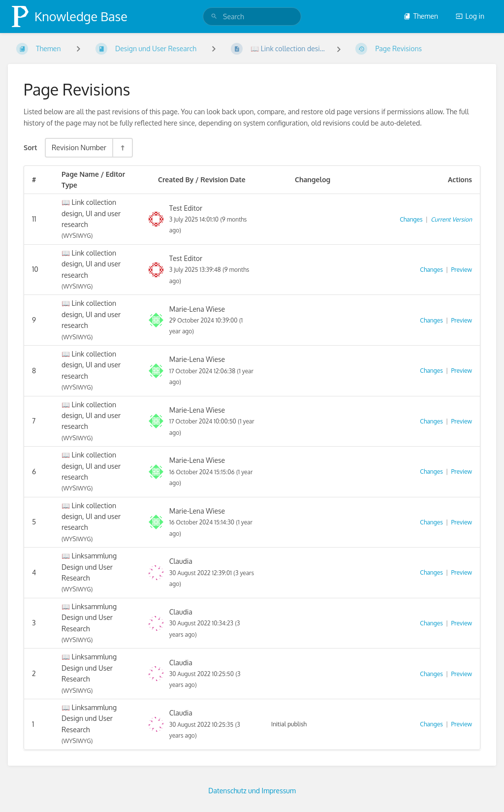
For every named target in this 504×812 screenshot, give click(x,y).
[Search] (214, 16)
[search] (252, 16)
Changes (411, 219)
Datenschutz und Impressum (252, 791)
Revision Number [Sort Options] (79, 147)
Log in (470, 16)
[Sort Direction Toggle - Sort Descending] (122, 147)
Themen (421, 16)
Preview (462, 270)
